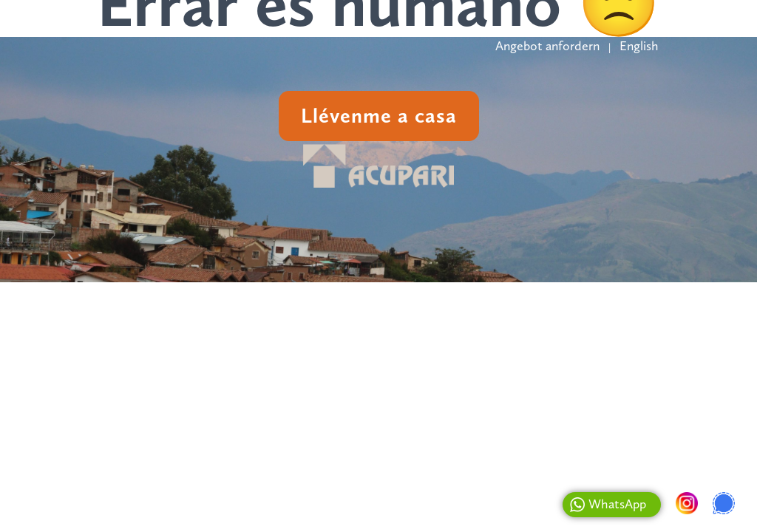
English (639, 46)
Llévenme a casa (379, 116)
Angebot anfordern (547, 46)
